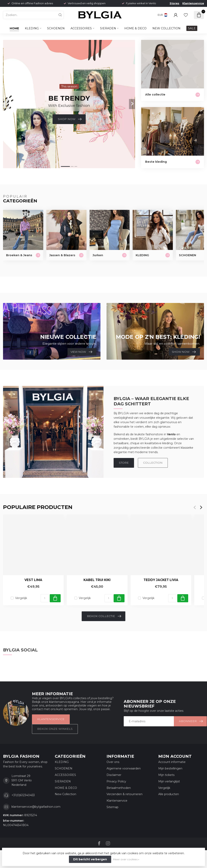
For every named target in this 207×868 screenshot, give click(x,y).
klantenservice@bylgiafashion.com (36, 807)
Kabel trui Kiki (97, 580)
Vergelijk (21, 598)
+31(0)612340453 (23, 795)
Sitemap (112, 807)
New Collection (166, 28)
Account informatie (172, 762)
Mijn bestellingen (170, 768)
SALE (192, 28)
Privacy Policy (116, 781)
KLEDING (32, 28)
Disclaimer (114, 775)
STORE (124, 463)
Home (14, 28)
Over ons (113, 762)
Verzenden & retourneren (125, 794)
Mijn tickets (166, 775)
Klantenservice (193, 3)
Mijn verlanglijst (169, 781)
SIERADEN (108, 28)
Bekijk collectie (104, 616)
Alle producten (169, 794)
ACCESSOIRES (81, 28)
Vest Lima (33, 580)
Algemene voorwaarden (124, 768)
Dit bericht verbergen (90, 859)
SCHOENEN (56, 28)
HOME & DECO (135, 28)
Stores (174, 3)
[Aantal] (45, 598)
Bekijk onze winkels (55, 729)
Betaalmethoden (119, 788)
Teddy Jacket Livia (161, 580)
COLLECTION (153, 463)
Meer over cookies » (126, 859)
